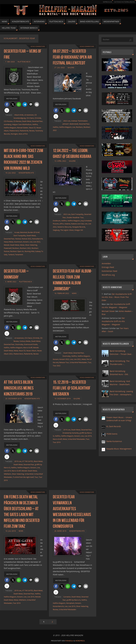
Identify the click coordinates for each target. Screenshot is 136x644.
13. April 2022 (60, 161)
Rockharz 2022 (25, 248)
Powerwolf (8, 248)
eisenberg (8, 124)
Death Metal (27, 121)
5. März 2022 (11, 282)
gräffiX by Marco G (74, 600)
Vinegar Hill (79, 230)
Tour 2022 (57, 366)
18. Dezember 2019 (62, 399)
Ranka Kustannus (114, 441)
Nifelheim (7, 474)
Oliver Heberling (31, 245)
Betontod (24, 232)
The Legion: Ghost (67, 230)
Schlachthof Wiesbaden (78, 362)
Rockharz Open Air (17, 251)
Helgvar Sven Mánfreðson (22, 124)
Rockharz (79, 127)
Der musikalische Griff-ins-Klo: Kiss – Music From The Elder (117, 297)
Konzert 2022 (64, 359)
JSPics (62, 224)
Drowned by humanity (71, 433)
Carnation (67, 597)
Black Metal (38, 461)
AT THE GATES (28, 461)
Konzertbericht (58, 606)
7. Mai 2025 (10, 62)
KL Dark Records (114, 426)
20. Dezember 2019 (13, 399)
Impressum (106, 2)
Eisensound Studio (31, 344)
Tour (90, 362)
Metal (22, 245)
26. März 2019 (60, 531)
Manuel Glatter (23, 128)
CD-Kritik (38, 118)
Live (74, 127)
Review (32, 131)
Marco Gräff (28, 348)
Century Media (25, 341)
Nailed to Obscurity (64, 227)
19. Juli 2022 (11, 173)
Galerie (71, 68)
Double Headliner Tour (75, 217)
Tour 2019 (57, 442)
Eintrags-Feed (108, 267)
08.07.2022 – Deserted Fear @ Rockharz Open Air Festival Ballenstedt (72, 57)
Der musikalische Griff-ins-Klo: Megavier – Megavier (113, 321)
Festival (18, 239)
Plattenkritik (24, 131)
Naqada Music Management (119, 449)
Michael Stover (108, 311)
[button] (7, 104)
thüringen (14, 134)
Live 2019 (7, 471)
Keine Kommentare (37, 46)
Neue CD (32, 128)
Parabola (69, 641)
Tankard (11, 254)
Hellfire (35, 124)
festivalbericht (37, 239)
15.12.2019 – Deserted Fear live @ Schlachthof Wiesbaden (72, 388)
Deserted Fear (37, 121)
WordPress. (80, 641)
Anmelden (106, 263)
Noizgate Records (79, 227)
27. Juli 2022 (60, 68)
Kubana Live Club (77, 224)
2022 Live (67, 121)
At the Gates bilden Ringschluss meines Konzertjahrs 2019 (19, 388)
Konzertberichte (26, 173)
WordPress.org (108, 275)
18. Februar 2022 (62, 293)
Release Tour (64, 362)
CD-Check (30, 118)
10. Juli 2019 (11, 531)
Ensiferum (57, 221)
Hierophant (70, 603)
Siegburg (56, 230)
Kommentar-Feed (109, 271)
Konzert (26, 242)
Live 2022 (37, 242)
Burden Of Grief (34, 232)
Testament (19, 254)
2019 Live (18, 461)
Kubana (67, 224)
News (74, 293)
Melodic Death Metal (12, 245)
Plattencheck (24, 62)
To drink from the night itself (23, 477)
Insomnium (18, 242)
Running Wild (29, 251)
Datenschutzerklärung (124, 2)
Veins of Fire (23, 134)
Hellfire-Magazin (10, 128)
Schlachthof (29, 474)
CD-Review (17, 121)
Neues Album (31, 351)
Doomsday (19, 344)
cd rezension (29, 115)
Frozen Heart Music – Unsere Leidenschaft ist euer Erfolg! (119, 419)
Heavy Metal (8, 242)
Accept (17, 232)
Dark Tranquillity (20, 235)
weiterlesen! (12, 99)
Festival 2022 (26, 239)
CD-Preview (8, 121)
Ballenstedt (74, 124)
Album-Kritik (19, 115)
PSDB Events (112, 434)
